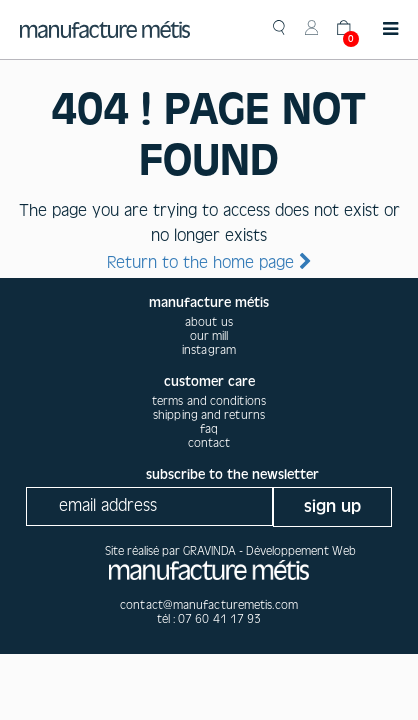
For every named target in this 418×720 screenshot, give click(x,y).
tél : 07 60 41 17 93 (209, 619)
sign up (332, 506)
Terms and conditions (209, 401)
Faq (209, 429)
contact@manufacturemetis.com (209, 605)
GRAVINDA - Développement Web (269, 551)
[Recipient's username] (149, 506)
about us (209, 322)
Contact (209, 443)
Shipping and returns (209, 415)
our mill (209, 336)
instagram (209, 350)
